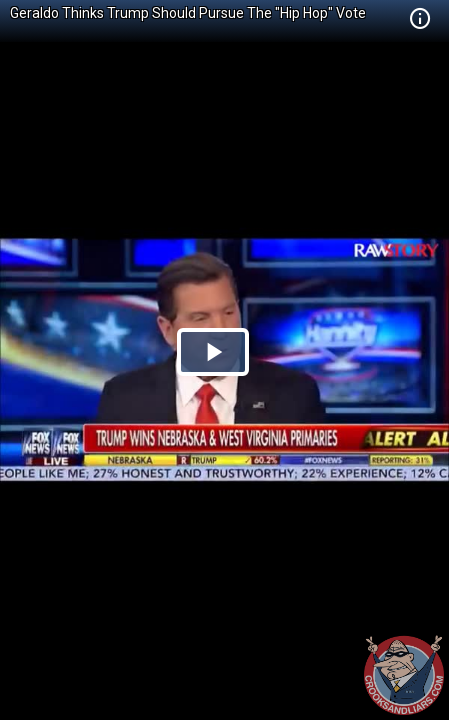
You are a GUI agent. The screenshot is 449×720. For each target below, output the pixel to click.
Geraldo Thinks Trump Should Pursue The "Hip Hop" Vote (188, 13)
